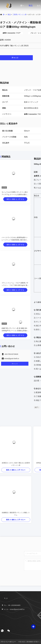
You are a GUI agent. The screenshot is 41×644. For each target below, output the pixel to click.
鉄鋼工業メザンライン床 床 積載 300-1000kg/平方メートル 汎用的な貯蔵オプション (15, 331)
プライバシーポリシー (8, 642)
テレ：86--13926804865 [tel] (11, 605)
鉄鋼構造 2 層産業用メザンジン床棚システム (16, 514)
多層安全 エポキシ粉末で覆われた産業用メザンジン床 (16, 464)
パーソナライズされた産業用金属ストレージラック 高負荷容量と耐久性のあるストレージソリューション (15, 240)
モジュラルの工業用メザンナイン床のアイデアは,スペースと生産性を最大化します (15, 194)
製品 (31, 6)
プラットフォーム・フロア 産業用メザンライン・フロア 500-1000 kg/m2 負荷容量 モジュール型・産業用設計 (15, 285)
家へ (22, 6)
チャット (16, 58)
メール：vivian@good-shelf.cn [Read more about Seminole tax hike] (13, 609)
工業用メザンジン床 (19, 15)
